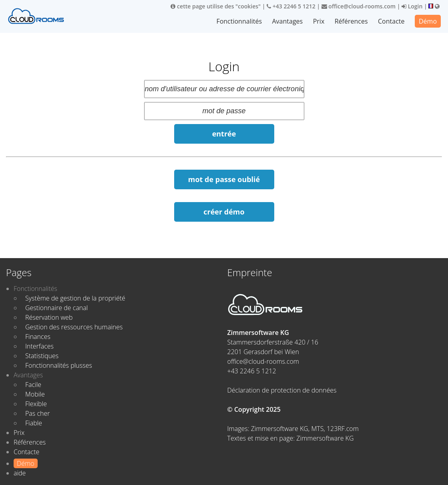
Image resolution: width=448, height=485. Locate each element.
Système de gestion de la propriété (75, 298)
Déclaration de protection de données (282, 390)
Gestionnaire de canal (56, 308)
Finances (38, 337)
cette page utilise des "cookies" (216, 6)
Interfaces (39, 346)
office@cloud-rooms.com (359, 6)
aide (20, 473)
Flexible (36, 404)
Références (351, 21)
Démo (428, 21)
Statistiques (42, 356)
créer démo (224, 212)
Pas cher (38, 413)
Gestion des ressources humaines (74, 327)
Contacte (391, 21)
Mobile (35, 394)
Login (412, 6)
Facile (33, 385)
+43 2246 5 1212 (291, 6)
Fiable (34, 423)
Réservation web (49, 317)
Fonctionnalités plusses (59, 365)
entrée (224, 134)
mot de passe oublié (224, 179)
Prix (319, 21)
